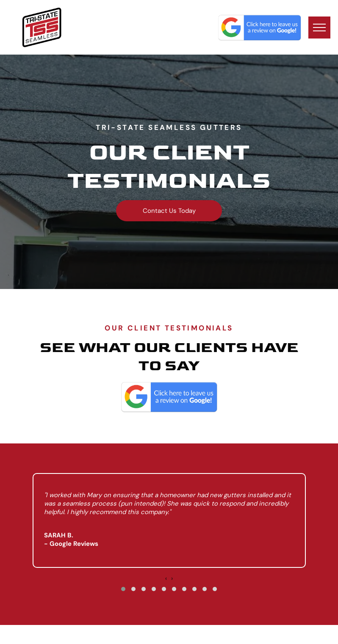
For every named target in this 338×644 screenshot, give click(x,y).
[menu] (319, 28)
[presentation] (166, 578)
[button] (123, 589)
